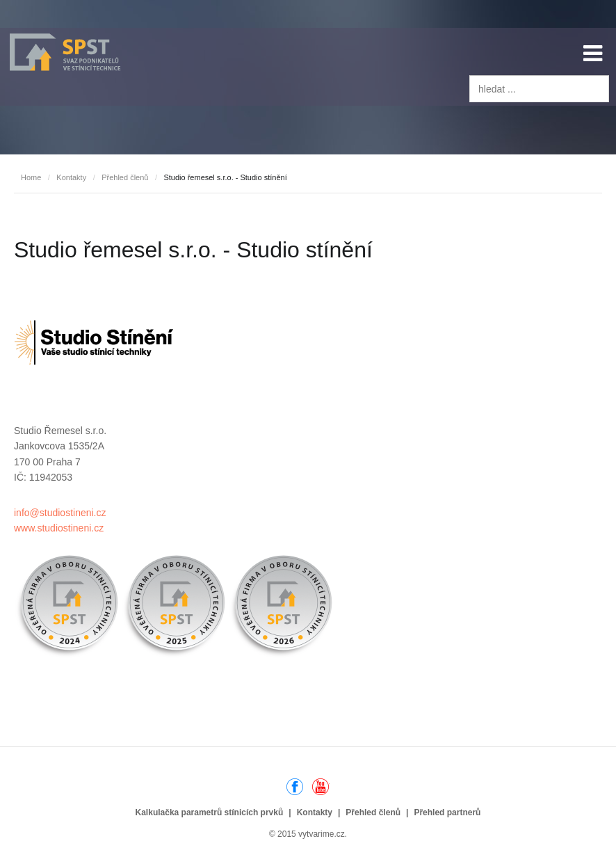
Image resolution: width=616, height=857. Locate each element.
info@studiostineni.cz (60, 513)
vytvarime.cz (322, 834)
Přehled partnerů (447, 812)
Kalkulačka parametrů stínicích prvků (210, 812)
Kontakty (71, 177)
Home (31, 177)
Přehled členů (125, 177)
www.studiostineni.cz (59, 528)
